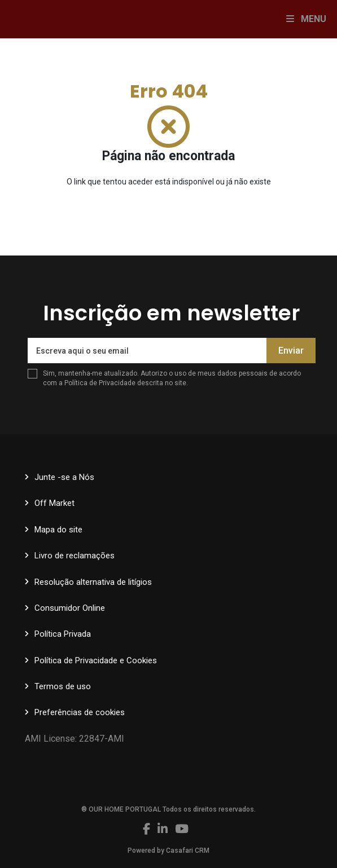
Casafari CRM (188, 851)
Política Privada (63, 634)
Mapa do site (58, 530)
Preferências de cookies (80, 712)
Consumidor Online (70, 608)
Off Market (54, 503)
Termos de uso (63, 686)
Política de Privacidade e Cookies (96, 660)
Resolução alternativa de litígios (93, 582)
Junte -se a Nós (64, 477)
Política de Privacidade (101, 383)
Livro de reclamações (75, 556)
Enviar (291, 351)
